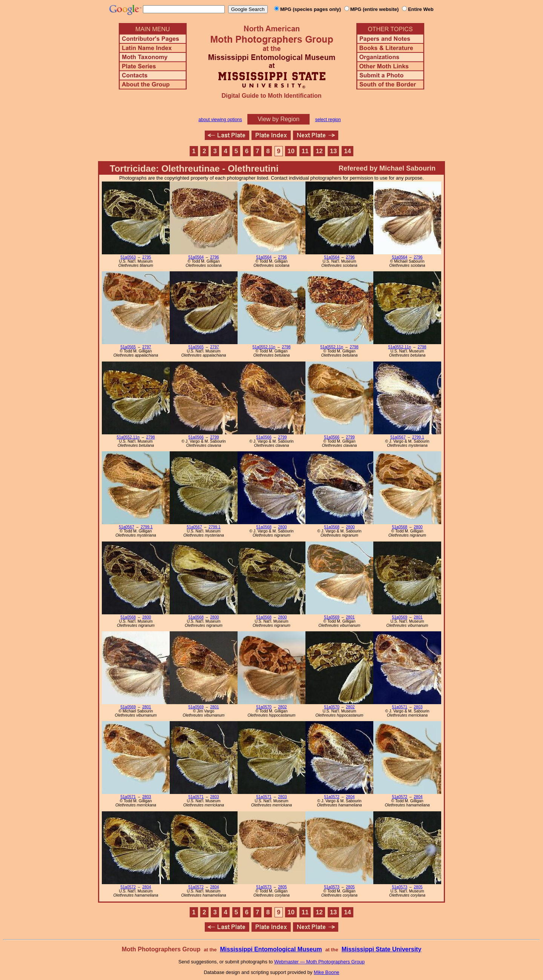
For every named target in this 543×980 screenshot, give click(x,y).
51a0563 (128, 257)
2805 (282, 887)
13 (334, 151)
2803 (418, 707)
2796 (214, 257)
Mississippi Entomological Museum (271, 949)
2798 (286, 347)
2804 (350, 797)
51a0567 (398, 437)
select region (328, 120)
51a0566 (196, 437)
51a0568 (264, 527)
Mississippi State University (382, 949)
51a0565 (128, 347)
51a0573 (264, 887)
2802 (282, 707)
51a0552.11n (264, 347)
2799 (214, 437)
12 (319, 151)
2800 (282, 527)
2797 (146, 347)
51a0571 (400, 707)
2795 (146, 257)
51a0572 (332, 797)
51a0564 (196, 257)
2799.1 (418, 437)
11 (305, 151)
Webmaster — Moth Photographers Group (319, 962)
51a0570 (264, 707)
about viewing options (220, 120)
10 (291, 151)
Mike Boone (327, 972)
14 (347, 151)
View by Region (278, 119)
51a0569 (332, 617)
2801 (350, 617)
